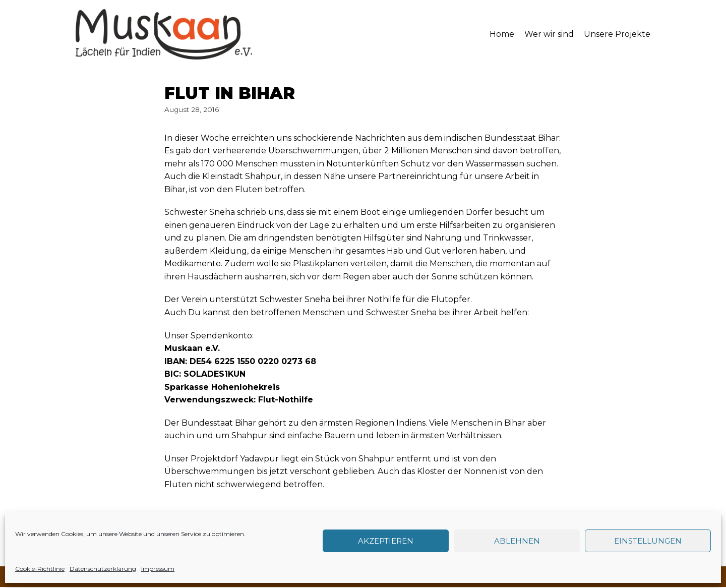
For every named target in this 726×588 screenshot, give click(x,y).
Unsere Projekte (617, 34)
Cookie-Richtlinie (40, 569)
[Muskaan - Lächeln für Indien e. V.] (164, 34)
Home (502, 34)
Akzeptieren (386, 541)
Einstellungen (648, 541)
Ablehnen (517, 541)
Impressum (158, 569)
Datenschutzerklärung (103, 569)
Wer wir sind (549, 34)
